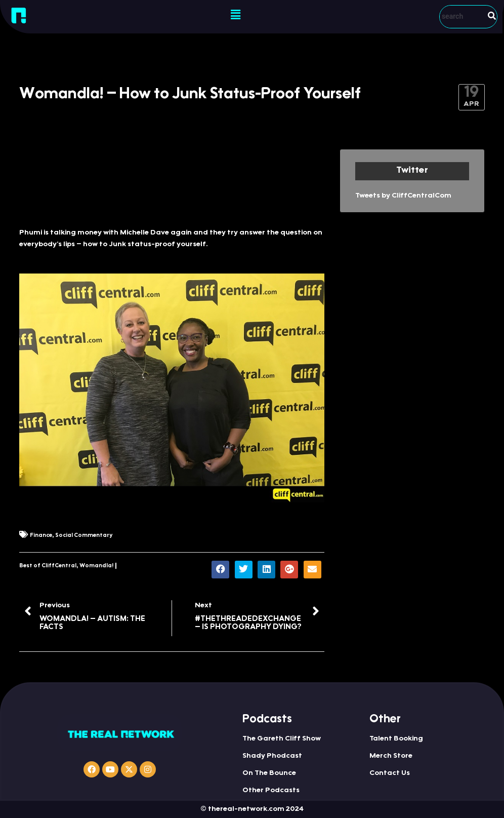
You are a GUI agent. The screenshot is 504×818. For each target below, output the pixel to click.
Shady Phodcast (272, 756)
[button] (236, 15)
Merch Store (391, 756)
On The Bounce (269, 773)
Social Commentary (84, 536)
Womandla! (96, 566)
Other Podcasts (271, 791)
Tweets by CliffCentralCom (403, 196)
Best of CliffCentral (48, 566)
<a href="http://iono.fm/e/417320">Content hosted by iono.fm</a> (172, 183)
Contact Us (390, 773)
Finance (41, 536)
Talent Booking (396, 739)
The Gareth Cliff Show (282, 739)
